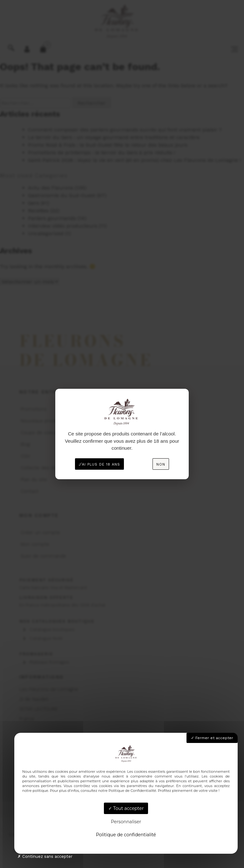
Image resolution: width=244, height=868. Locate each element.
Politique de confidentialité (126, 835)
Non (161, 464)
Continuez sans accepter (45, 856)
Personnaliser (126, 822)
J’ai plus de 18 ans (99, 464)
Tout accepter (126, 808)
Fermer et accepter (212, 738)
